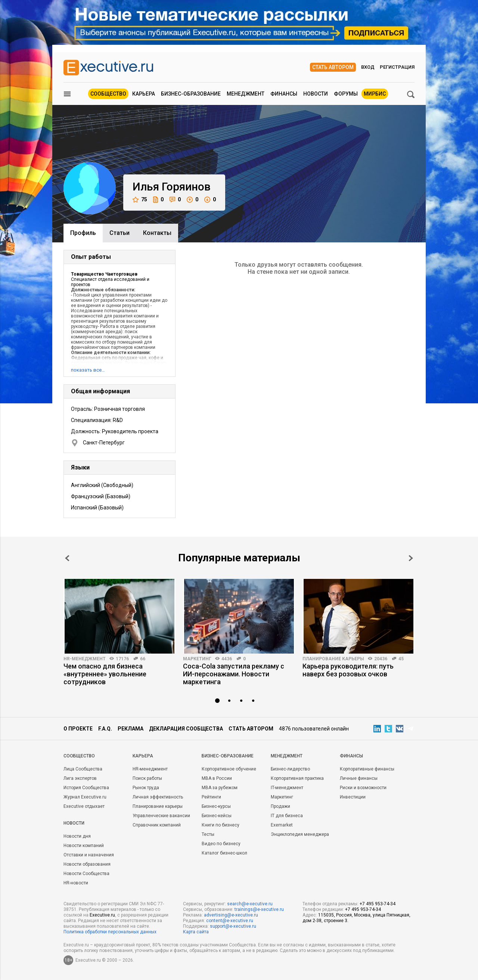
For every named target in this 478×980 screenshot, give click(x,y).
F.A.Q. (105, 729)
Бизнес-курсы (216, 806)
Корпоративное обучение (229, 769)
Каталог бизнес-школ (224, 853)
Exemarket (282, 825)
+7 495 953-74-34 (378, 904)
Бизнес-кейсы (217, 816)
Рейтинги (211, 797)
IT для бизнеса (287, 816)
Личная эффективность (158, 797)
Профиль (83, 233)
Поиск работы (147, 778)
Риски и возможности (363, 788)
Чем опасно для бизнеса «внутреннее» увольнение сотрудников (105, 674)
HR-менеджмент (85, 659)
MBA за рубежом (220, 788)
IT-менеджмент (287, 788)
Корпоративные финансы (367, 769)
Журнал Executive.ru (85, 797)
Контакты (157, 233)
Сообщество (108, 94)
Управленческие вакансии (161, 816)
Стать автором (333, 67)
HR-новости (76, 883)
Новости (316, 94)
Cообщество (79, 756)
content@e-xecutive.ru (230, 921)
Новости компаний (84, 846)
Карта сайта (196, 932)
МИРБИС (375, 94)
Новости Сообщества (86, 874)
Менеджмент (246, 94)
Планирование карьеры (333, 659)
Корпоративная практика (297, 778)
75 (140, 200)
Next (411, 558)
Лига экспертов (80, 778)
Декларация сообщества (186, 729)
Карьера (144, 94)
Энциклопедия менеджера (300, 834)
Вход (368, 67)
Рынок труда (146, 788)
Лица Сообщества (83, 769)
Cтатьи (119, 233)
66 (143, 659)
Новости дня (77, 836)
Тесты (208, 834)
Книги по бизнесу (221, 825)
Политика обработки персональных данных (110, 932)
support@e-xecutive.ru (233, 926)
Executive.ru (102, 915)
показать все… (88, 370)
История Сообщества (86, 788)
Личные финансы (359, 778)
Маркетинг (197, 659)
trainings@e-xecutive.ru (259, 909)
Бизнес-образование (191, 94)
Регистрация (397, 67)
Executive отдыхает (84, 806)
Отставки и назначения (89, 855)
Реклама (131, 729)
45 (401, 659)
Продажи (280, 806)
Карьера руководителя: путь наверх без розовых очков (348, 670)
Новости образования (87, 864)
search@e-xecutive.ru (250, 904)
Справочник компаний (157, 825)
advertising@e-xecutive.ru (231, 915)
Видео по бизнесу (221, 844)
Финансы (284, 94)
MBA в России (217, 778)
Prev (67, 558)
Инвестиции (353, 797)
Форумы (346, 94)
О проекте (78, 729)
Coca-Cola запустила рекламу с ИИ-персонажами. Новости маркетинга (234, 674)
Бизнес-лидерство (290, 769)
